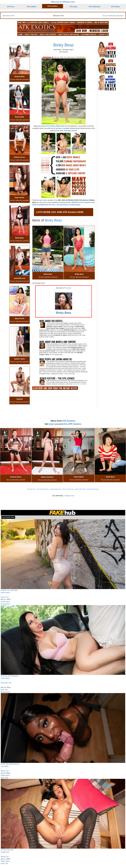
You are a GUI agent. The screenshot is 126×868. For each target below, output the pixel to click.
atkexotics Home (9, 16)
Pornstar (68, 288)
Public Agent (5, 602)
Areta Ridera (5, 678)
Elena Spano (5, 593)
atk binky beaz (31, 489)
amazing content (70, 131)
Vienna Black (79, 477)
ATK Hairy (73, 7)
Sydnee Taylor (20, 359)
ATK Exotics (53, 6)
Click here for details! (80, 384)
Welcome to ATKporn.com (63, 2)
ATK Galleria (32, 7)
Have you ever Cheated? (10, 676)
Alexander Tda (6, 683)
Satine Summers (47, 477)
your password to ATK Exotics (65, 424)
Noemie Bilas (20, 77)
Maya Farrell (20, 318)
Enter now (4, 778)
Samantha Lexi (20, 278)
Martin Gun (5, 597)
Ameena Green (16, 477)
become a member (62, 128)
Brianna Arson (20, 157)
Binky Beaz (64, 45)
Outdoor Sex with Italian (9, 590)
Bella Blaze (20, 238)
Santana (20, 399)
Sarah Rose (110, 477)
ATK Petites (115, 7)
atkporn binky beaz (80, 489)
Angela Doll (5, 852)
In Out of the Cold (7, 850)
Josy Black (5, 766)
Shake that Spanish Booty (10, 764)
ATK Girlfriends (94, 7)
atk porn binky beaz (68, 489)
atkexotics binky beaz (93, 489)
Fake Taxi (4, 690)
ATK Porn (11, 7)
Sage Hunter (20, 198)
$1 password (5, 604)
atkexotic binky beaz (56, 489)
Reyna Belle (19, 117)
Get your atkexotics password (113, 16)
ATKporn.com (69, 496)
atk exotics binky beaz (43, 489)
